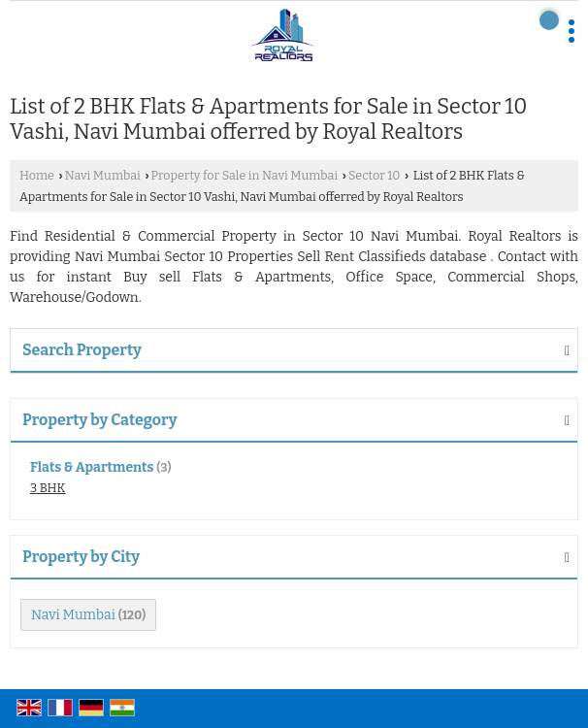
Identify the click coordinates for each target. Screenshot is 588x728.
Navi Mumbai (103, 175)
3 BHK (48, 488)
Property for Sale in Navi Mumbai (245, 175)
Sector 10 (374, 175)
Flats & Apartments (92, 467)
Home (37, 175)
